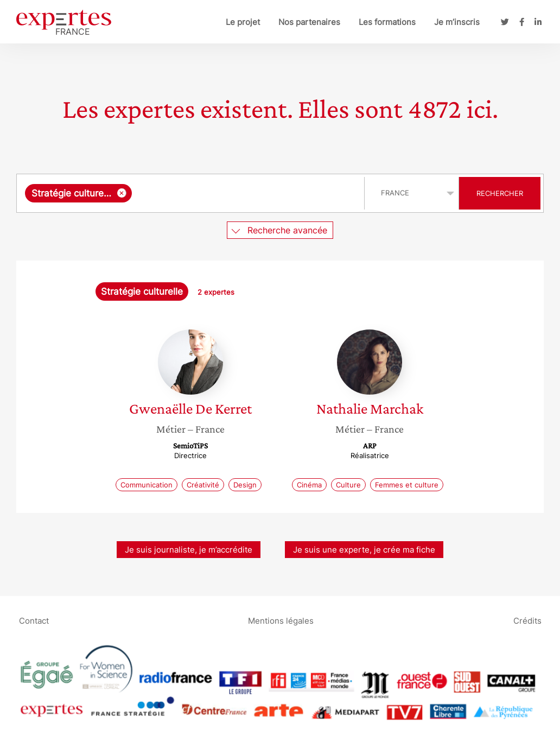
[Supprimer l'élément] (122, 193)
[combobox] (192, 193)
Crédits (527, 620)
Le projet (243, 22)
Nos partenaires (309, 22)
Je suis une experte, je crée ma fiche (364, 550)
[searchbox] (246, 193)
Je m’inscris (457, 22)
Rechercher (500, 193)
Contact (34, 620)
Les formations (387, 22)
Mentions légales (281, 620)
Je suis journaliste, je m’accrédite (189, 550)
